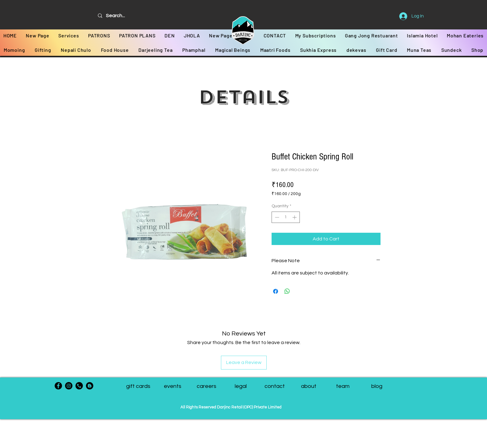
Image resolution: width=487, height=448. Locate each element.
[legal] (241, 386)
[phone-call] (79, 386)
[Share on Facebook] (276, 291)
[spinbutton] (286, 217)
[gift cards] (138, 386)
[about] (309, 386)
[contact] (275, 386)
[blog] (377, 386)
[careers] (207, 386)
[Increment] (295, 217)
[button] (343, 386)
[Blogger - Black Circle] (90, 386)
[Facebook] (58, 386)
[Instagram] (69, 386)
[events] (173, 386)
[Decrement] (276, 217)
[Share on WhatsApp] (287, 291)
